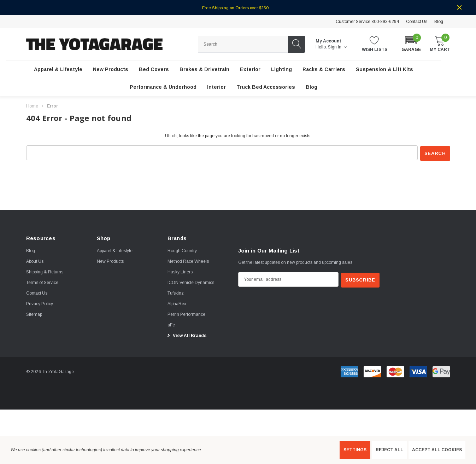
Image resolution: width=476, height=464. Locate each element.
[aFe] (171, 324)
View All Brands (186, 335)
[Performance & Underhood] (163, 87)
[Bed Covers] (154, 70)
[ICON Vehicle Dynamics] (191, 282)
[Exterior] (250, 70)
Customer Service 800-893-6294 (367, 22)
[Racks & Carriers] (324, 70)
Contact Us (417, 22)
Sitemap (34, 314)
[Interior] (216, 87)
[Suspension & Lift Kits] (384, 70)
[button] (411, 44)
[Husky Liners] (180, 271)
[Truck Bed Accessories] (266, 87)
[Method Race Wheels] (188, 261)
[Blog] (312, 87)
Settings (355, 450)
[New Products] (111, 70)
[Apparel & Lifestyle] (58, 70)
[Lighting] (281, 70)
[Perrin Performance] (186, 314)
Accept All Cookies (437, 450)
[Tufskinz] (176, 292)
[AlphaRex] (177, 303)
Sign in (337, 47)
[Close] (459, 7)
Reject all (389, 450)
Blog (439, 22)
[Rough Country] (182, 250)
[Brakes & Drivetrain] (204, 70)
